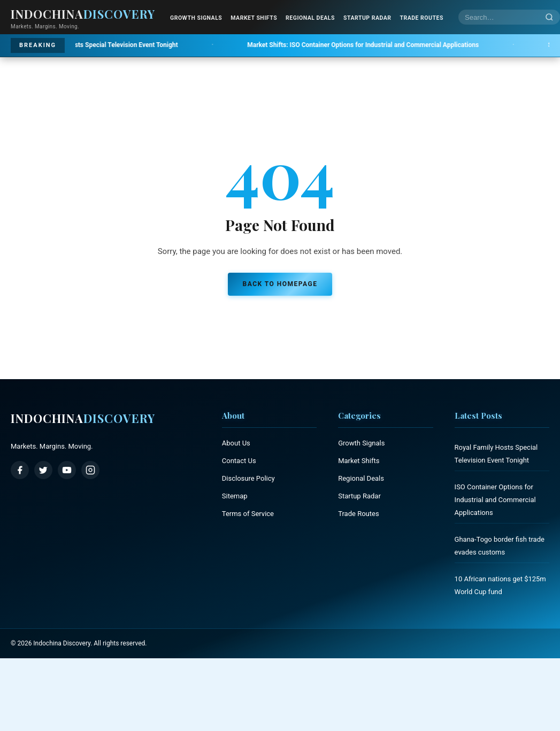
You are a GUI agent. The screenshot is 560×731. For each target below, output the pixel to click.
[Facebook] (20, 470)
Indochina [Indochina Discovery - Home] (83, 14)
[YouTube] (67, 470)
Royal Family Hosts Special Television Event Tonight (104, 45)
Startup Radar (367, 18)
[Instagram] (90, 470)
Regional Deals (310, 18)
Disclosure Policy (248, 478)
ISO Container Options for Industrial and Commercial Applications (388, 45)
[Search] (549, 17)
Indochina (83, 418)
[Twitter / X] (43, 470)
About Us (236, 443)
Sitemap (235, 496)
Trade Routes (421, 18)
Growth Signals (196, 18)
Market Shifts (254, 18)
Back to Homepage (280, 284)
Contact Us (239, 461)
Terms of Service (248, 514)
